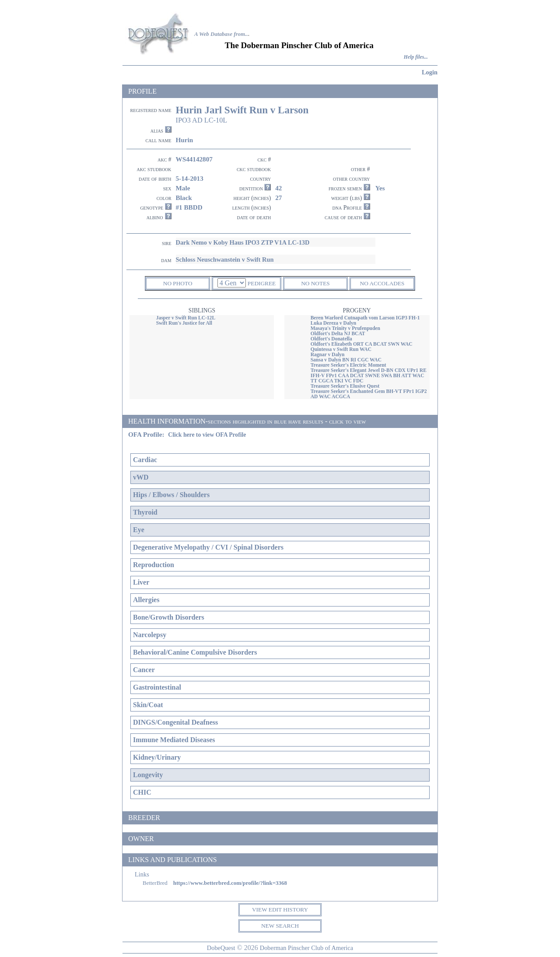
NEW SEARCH (280, 926)
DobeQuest (221, 948)
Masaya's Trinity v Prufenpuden (345, 328)
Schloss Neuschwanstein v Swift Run (225, 259)
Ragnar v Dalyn (328, 354)
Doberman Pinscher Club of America (306, 948)
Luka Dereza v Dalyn (333, 323)
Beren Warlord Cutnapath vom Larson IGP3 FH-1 (365, 318)
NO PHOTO (178, 283)
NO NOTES (315, 283)
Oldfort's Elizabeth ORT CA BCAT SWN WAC (362, 344)
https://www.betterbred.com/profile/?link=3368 (230, 883)
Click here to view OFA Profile (207, 435)
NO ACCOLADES (382, 283)
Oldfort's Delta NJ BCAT (338, 333)
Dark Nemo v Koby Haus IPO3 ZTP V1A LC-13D (243, 242)
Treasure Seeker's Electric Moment (348, 365)
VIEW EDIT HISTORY (280, 910)
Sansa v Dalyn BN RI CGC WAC (346, 360)
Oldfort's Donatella (331, 339)
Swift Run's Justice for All (184, 323)
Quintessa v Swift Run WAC (341, 349)
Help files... (416, 57)
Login (430, 72)
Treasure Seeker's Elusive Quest (345, 386)
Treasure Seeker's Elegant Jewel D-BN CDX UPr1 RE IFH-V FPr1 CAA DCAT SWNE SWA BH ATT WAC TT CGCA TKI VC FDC (369, 375)
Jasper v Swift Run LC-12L (186, 318)
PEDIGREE (262, 283)
